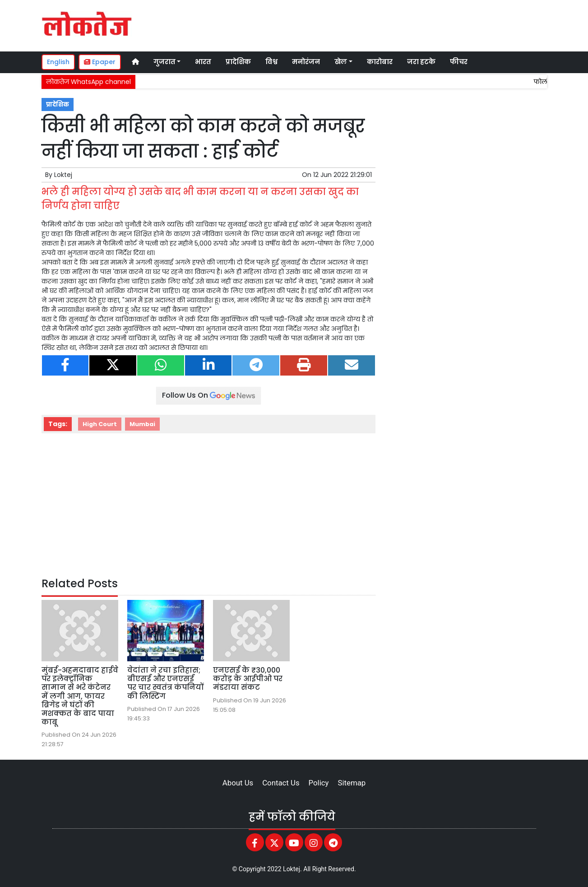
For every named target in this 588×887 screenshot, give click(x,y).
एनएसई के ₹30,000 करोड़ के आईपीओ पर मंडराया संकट (248, 679)
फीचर (459, 62)
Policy (319, 783)
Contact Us (281, 783)
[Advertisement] (377, 24)
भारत (203, 62)
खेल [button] (341, 62)
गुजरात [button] (164, 62)
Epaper (100, 62)
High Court (100, 424)
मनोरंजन (306, 62)
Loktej (63, 175)
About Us (238, 783)
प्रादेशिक (238, 62)
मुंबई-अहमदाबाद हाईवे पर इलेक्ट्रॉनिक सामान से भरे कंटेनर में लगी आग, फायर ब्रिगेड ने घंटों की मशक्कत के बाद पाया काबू (80, 696)
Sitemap (352, 783)
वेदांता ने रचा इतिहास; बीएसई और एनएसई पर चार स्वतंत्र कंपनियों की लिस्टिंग (165, 683)
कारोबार (380, 62)
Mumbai (142, 424)
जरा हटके (421, 62)
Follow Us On (208, 395)
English (58, 62)
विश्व (271, 62)
